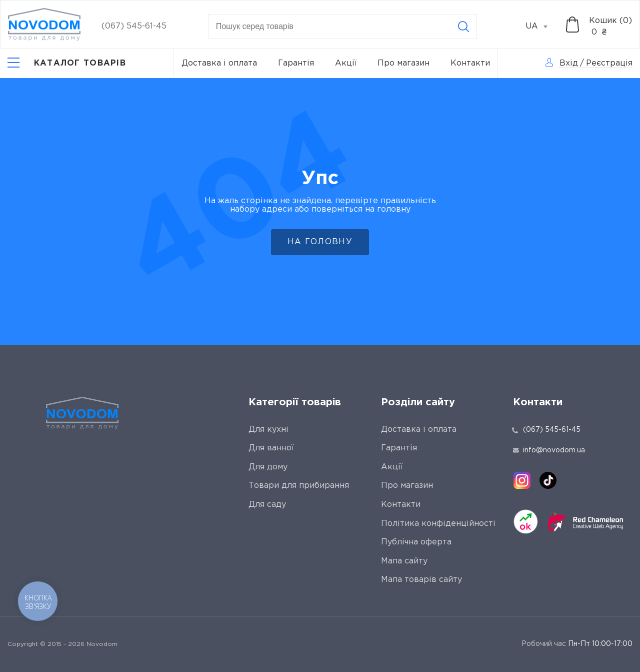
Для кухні (268, 430)
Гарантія (296, 63)
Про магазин (403, 63)
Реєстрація (609, 63)
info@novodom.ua (549, 450)
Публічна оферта (416, 542)
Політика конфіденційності (438, 524)
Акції (346, 63)
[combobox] (542, 27)
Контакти (470, 63)
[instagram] (522, 480)
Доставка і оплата (219, 63)
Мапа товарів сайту (421, 580)
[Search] (463, 27)
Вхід (569, 63)
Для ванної (271, 448)
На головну (320, 242)
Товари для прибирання (299, 486)
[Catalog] (67, 64)
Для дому (268, 467)
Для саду (267, 505)
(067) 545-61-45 (134, 26)
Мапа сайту (404, 561)
